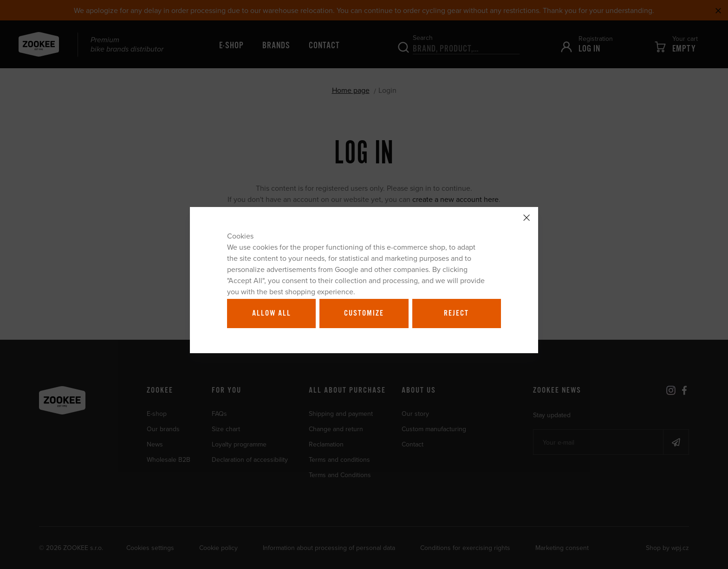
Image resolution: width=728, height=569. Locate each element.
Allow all (272, 313)
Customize (364, 313)
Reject (456, 313)
